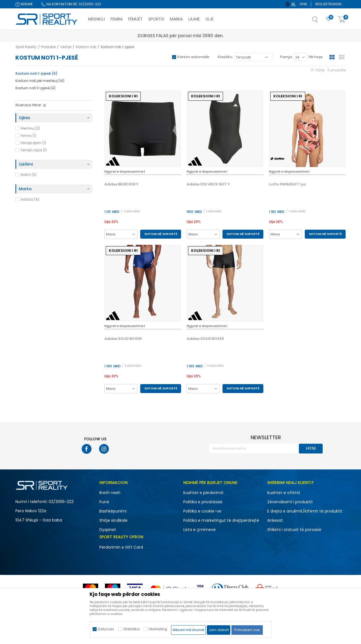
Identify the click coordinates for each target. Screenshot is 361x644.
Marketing (158, 629)
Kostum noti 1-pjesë (36, 73)
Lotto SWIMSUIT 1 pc (288, 184)
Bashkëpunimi (113, 511)
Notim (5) (29, 175)
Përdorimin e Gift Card (121, 547)
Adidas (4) (30, 199)
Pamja (286, 57)
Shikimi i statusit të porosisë (294, 530)
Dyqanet (108, 530)
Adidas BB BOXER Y (121, 184)
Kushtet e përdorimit (203, 493)
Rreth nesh (110, 493)
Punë (104, 502)
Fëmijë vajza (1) (34, 150)
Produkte (48, 47)
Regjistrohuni (328, 4)
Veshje (66, 47)
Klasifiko (225, 57)
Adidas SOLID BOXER (123, 339)
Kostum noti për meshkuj (40, 81)
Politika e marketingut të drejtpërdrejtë (221, 520)
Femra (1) (29, 136)
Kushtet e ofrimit (284, 493)
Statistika (132, 629)
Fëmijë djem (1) (33, 143)
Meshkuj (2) (30, 128)
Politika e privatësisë (203, 502)
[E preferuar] (329, 19)
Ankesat (275, 520)
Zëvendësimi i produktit (290, 502)
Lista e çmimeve (200, 530)
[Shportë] (342, 20)
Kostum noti (86, 47)
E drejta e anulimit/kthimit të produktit (305, 511)
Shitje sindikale (113, 520)
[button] (321, 21)
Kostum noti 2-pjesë (35, 88)
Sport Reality (26, 47)
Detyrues (106, 629)
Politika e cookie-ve (202, 511)
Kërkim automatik (193, 57)
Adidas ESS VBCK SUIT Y (208, 184)
